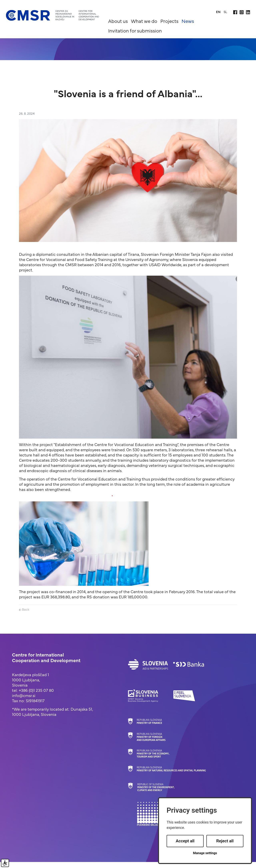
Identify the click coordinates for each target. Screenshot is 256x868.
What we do (144, 21)
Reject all (225, 841)
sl (225, 12)
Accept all (185, 841)
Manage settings (205, 853)
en (218, 12)
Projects (169, 21)
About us (118, 21)
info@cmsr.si (24, 695)
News (188, 21)
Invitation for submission (135, 30)
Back (24, 609)
